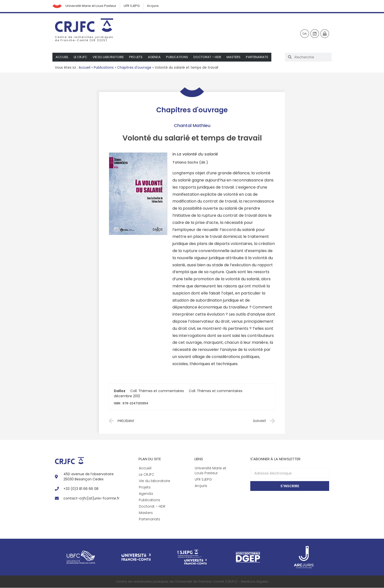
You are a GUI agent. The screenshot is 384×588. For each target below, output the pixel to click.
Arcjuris (154, 6)
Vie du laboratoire (109, 57)
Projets (137, 57)
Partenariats (259, 57)
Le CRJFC (81, 57)
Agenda (156, 57)
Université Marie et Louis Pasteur (91, 6)
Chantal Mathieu (192, 126)
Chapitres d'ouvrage (134, 68)
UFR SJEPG (132, 6)
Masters (235, 57)
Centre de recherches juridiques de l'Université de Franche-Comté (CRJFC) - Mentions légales (192, 582)
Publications (179, 57)
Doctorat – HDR (209, 57)
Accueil (62, 57)
